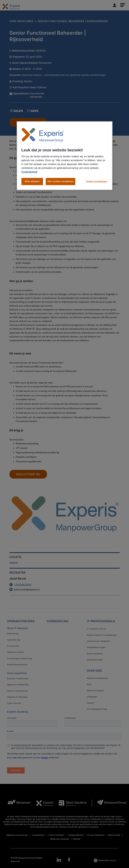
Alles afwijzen (32, 181)
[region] (65, 156)
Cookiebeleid (29, 172)
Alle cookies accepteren (61, 181)
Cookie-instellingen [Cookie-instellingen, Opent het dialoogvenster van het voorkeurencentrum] (97, 181)
